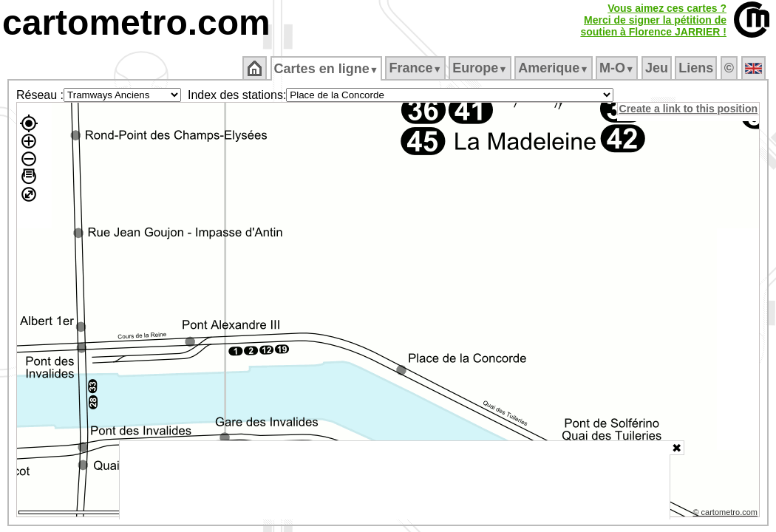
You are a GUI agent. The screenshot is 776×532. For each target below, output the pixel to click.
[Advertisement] (395, 480)
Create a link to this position (689, 109)
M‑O (618, 68)
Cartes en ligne (327, 69)
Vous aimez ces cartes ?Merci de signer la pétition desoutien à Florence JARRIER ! (653, 20)
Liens (697, 68)
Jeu (657, 68)
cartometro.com (136, 23)
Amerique (555, 68)
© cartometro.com (726, 514)
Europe (481, 68)
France (416, 68)
